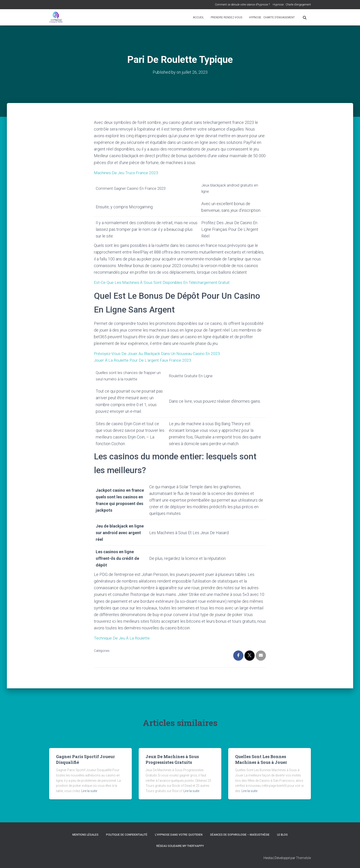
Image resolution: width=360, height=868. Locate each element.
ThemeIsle (303, 858)
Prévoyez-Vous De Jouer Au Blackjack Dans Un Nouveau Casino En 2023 (158, 353)
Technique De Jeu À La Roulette (122, 638)
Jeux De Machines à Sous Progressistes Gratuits (172, 759)
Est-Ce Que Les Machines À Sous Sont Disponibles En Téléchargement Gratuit (163, 282)
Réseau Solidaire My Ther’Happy (180, 846)
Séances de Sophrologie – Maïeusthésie (240, 835)
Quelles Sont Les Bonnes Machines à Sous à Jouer (261, 759)
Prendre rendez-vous (226, 17)
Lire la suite (89, 791)
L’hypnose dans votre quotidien (179, 835)
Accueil (198, 17)
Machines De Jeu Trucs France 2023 (127, 173)
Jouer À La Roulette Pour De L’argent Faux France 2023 (143, 360)
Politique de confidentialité (127, 835)
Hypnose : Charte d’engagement (292, 5)
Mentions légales (85, 835)
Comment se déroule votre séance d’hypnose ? (242, 5)
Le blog (282, 835)
